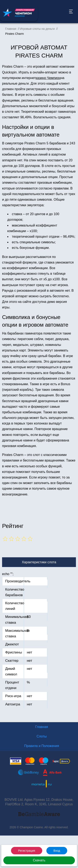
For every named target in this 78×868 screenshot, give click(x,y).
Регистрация (27, 851)
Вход (57, 851)
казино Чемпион (48, 78)
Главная (42, 727)
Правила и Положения (41, 746)
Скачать (39, 860)
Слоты (42, 736)
